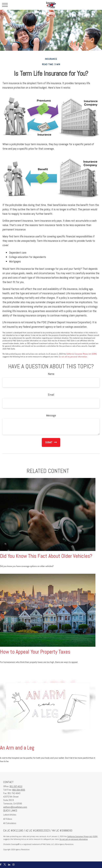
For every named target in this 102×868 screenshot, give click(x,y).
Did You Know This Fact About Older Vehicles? (46, 556)
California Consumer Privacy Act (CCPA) (82, 354)
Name (51, 374)
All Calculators (10, 823)
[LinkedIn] (9, 865)
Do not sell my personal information (73, 357)
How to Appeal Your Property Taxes (35, 652)
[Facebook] (1, 865)
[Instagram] (13, 865)
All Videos (8, 819)
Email (51, 395)
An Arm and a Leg (17, 748)
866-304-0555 (19, 790)
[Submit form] (47, 442)
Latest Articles (10, 815)
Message (51, 415)
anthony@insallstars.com (15, 807)
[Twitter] (5, 865)
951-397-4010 (16, 786)
